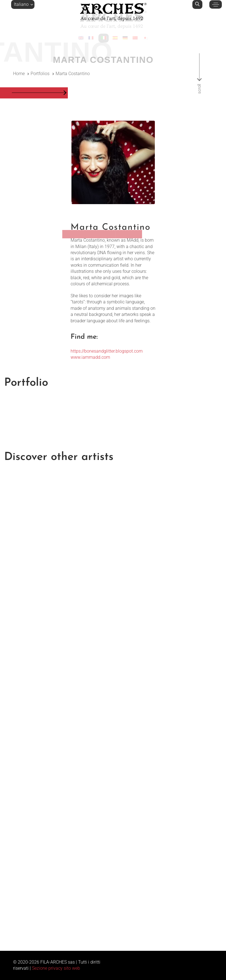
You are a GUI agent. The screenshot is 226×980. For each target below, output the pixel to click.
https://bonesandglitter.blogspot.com (107, 351)
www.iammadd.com (90, 357)
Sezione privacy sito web (56, 968)
